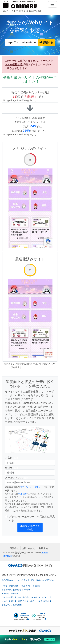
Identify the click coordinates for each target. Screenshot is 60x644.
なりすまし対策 (45, 601)
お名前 (12, 458)
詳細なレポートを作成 (30, 528)
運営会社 (14, 548)
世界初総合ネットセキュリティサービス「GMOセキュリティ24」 (28, 580)
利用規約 (23, 494)
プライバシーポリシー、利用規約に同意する (32, 518)
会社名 (12, 468)
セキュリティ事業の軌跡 (12, 605)
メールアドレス (17, 478)
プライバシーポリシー (32, 487)
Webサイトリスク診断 (31, 586)
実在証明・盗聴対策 (10, 593)
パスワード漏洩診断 (10, 586)
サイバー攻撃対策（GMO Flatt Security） (18, 601)
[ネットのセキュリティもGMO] (30, 639)
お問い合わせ (29, 548)
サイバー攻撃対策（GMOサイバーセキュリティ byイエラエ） (27, 597)
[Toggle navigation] (52, 4)
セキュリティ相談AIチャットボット (16, 590)
